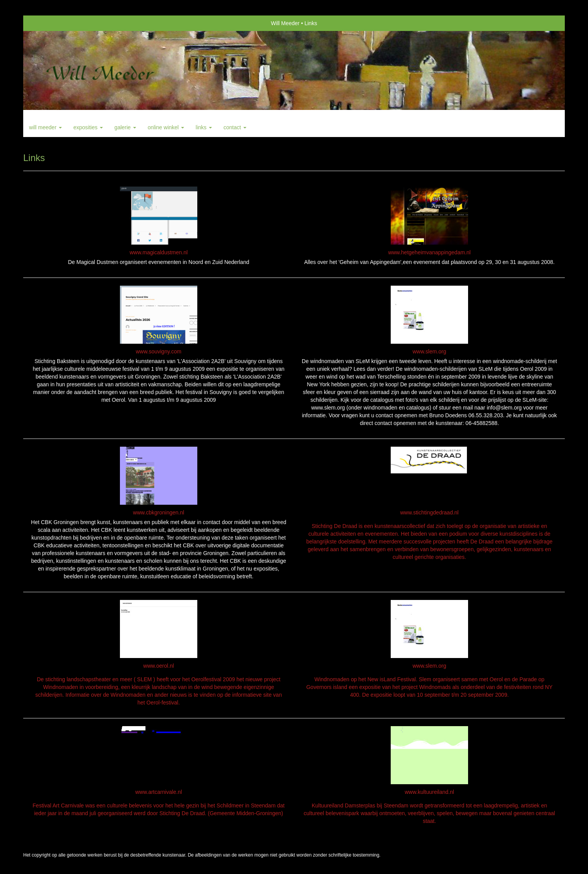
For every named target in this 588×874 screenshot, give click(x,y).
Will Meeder (285, 23)
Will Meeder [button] (45, 127)
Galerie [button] (125, 127)
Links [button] (204, 127)
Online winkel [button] (166, 127)
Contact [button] (235, 127)
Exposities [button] (88, 127)
